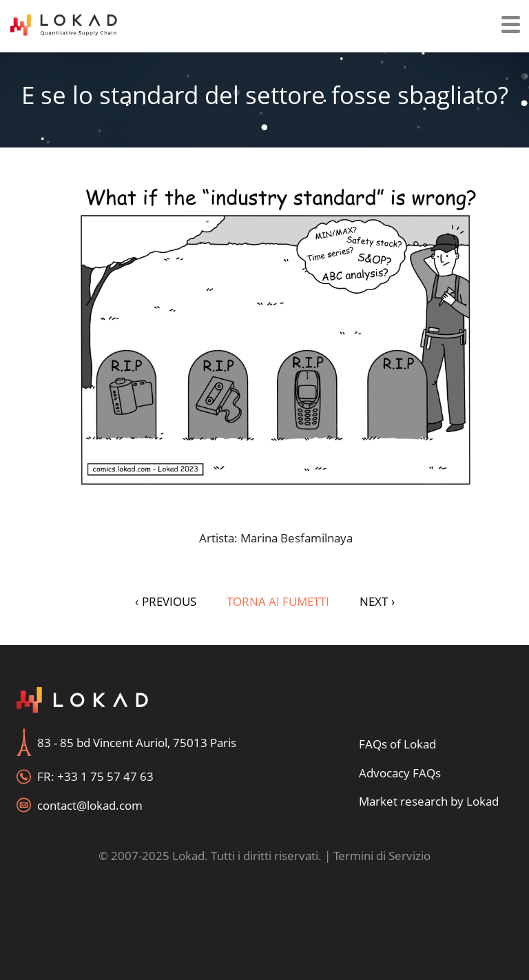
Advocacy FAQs (400, 773)
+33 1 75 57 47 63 (105, 776)
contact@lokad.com (90, 805)
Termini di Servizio (382, 856)
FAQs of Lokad (397, 744)
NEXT (377, 601)
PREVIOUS (166, 601)
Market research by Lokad (429, 801)
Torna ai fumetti (278, 601)
